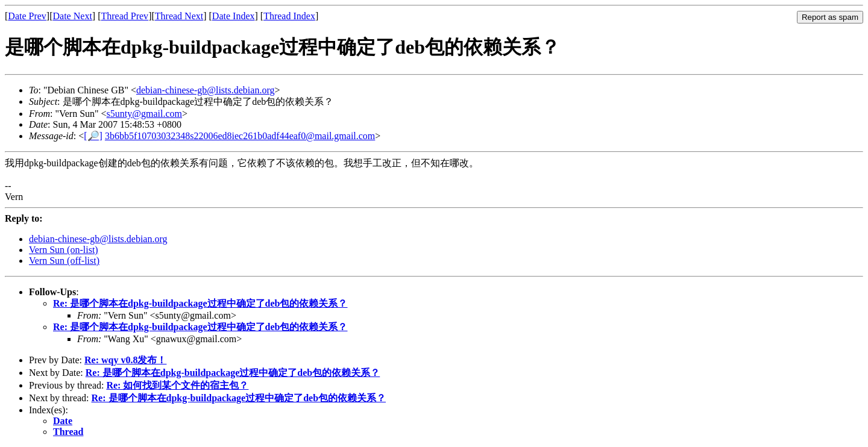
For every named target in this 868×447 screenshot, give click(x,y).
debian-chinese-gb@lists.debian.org (206, 90)
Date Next (73, 16)
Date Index (234, 16)
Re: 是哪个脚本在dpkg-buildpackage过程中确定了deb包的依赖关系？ (200, 303)
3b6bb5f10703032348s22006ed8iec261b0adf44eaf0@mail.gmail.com (240, 136)
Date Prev (27, 16)
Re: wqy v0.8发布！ (125, 360)
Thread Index (289, 16)
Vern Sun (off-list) (64, 261)
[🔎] (93, 136)
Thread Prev (124, 16)
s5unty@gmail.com (144, 114)
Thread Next (179, 16)
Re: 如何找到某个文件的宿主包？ (177, 385)
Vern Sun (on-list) (64, 250)
